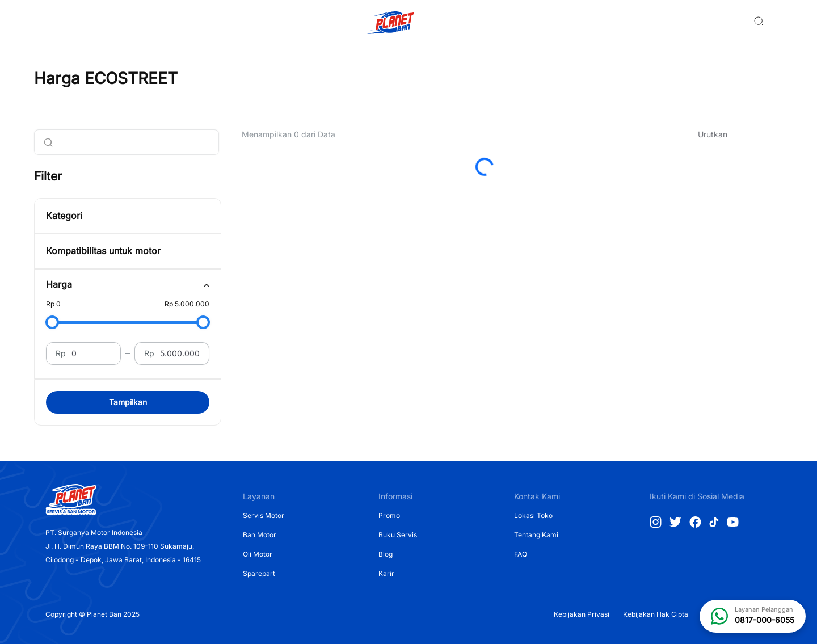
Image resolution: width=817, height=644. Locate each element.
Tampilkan (128, 402)
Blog (386, 554)
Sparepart (259, 573)
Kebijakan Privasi (582, 614)
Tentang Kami (536, 535)
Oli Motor (258, 554)
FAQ (521, 554)
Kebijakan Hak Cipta (656, 614)
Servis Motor (264, 515)
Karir (386, 573)
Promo (389, 515)
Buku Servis (398, 535)
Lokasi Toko (533, 515)
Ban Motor (260, 535)
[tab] (128, 285)
